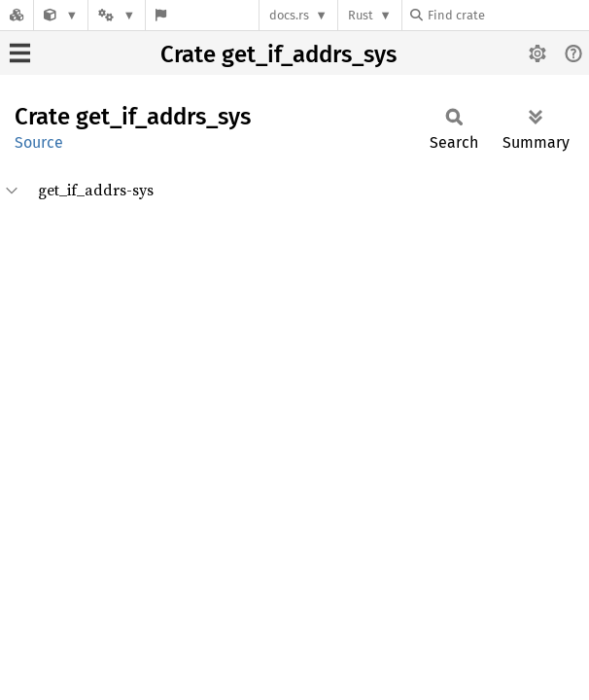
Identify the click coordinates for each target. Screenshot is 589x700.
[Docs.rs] (17, 15)
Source (39, 142)
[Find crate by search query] (507, 15)
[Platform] (117, 15)
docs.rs (289, 15)
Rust (361, 15)
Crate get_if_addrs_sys (278, 54)
